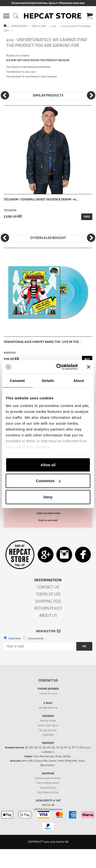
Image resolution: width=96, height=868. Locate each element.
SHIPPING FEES (48, 601)
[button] (6, 16)
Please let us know (18, 56)
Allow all (48, 465)
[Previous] (5, 95)
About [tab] (79, 380)
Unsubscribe (36, 638)
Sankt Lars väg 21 (48, 725)
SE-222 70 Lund (48, 730)
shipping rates (50, 783)
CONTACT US (48, 587)
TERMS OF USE (48, 594)
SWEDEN (48, 735)
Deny (48, 497)
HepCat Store (48, 721)
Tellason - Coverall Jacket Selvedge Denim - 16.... (41, 199)
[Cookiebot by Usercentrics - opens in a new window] (58, 367)
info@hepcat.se (48, 708)
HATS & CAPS (39, 26)
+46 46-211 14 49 (48, 693)
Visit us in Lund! (48, 520)
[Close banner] (89, 367)
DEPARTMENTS (19, 26)
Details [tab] (48, 380)
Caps (54, 26)
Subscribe (15, 638)
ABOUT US (48, 615)
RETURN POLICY (48, 608)
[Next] (91, 95)
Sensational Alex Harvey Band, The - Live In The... (42, 342)
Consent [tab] (17, 380)
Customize (48, 481)
